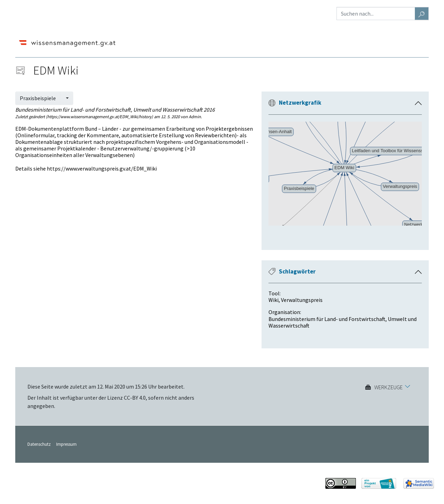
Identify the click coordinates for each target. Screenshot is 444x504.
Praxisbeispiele (38, 98)
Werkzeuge (388, 387)
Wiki (274, 300)
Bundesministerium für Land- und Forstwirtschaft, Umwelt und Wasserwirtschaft (343, 322)
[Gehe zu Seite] (422, 14)
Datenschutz (39, 444)
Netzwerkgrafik (300, 103)
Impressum (66, 444)
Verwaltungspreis (302, 300)
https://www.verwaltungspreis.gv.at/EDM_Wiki (102, 168)
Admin (195, 116)
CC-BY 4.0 (135, 398)
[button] (418, 103)
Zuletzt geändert (30, 116)
